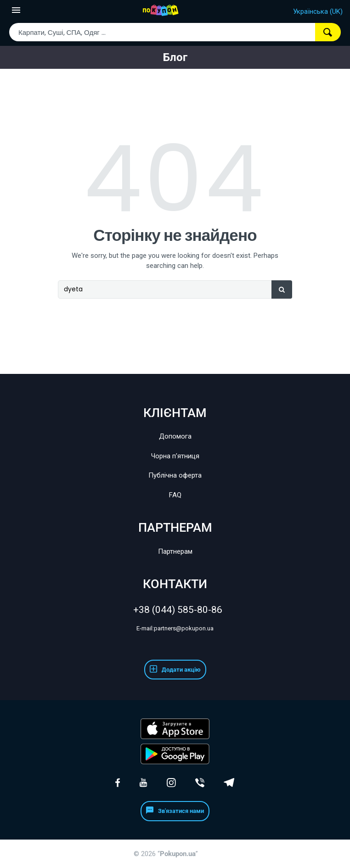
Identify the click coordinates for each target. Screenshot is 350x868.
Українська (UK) (318, 11)
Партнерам (175, 551)
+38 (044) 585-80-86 (175, 610)
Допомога (175, 436)
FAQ (175, 495)
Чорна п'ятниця (175, 456)
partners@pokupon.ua (175, 628)
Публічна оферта (175, 475)
